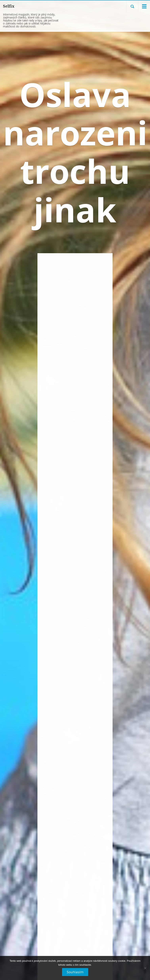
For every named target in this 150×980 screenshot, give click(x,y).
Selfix (9, 6)
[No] (145, 970)
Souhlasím (75, 972)
